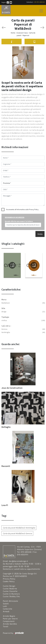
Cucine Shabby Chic (11, 597)
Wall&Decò (23, 303)
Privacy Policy (34, 209)
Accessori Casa (22, 33)
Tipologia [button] (5, 317)
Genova (23, 329)
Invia (40, 234)
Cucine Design (9, 586)
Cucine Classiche (10, 591)
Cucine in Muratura (11, 594)
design (23, 312)
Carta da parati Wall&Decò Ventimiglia (19, 528)
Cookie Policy (9, 581)
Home (13, 33)
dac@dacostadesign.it (18, 561)
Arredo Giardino (10, 624)
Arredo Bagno (9, 616)
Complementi (9, 621)
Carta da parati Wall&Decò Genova (17, 533)
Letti (5, 606)
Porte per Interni (10, 619)
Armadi (6, 612)
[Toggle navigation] (41, 11)
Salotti (6, 604)
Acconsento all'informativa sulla (22, 209)
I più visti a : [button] (6, 326)
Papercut (26, 35)
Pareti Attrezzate (11, 601)
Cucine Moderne (10, 589)
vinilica (23, 320)
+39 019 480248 (39, 2)
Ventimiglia (23, 332)
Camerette (8, 609)
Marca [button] (4, 299)
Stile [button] (3, 308)
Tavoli (6, 627)
